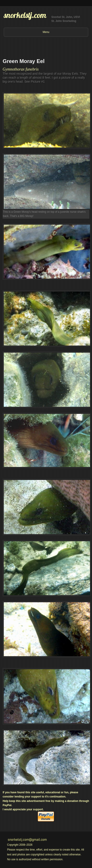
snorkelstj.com (25, 15)
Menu (46, 32)
